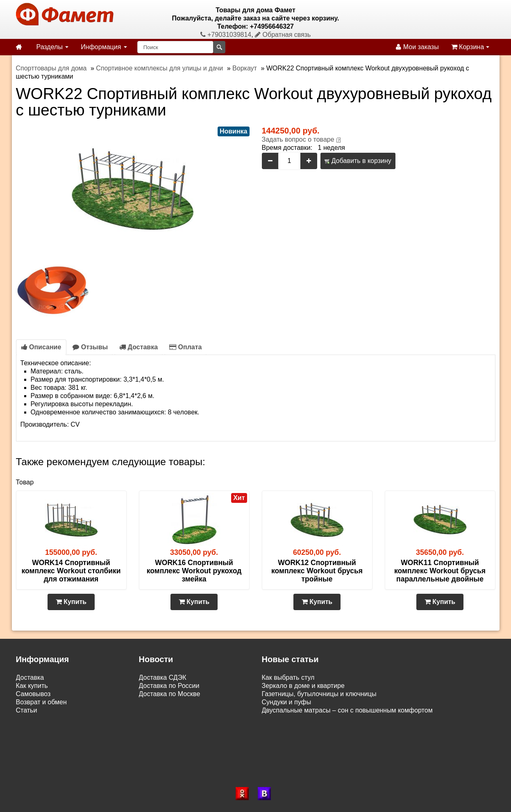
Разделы (53, 47)
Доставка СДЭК (163, 677)
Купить (71, 602)
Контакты (30, 718)
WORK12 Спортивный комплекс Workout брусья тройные (317, 571)
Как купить (32, 686)
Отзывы (90, 347)
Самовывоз (33, 694)
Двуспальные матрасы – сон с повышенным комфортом (347, 710)
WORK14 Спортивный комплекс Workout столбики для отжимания (71, 571)
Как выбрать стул (288, 677)
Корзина (470, 47)
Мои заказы (417, 47)
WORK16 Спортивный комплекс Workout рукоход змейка (194, 571)
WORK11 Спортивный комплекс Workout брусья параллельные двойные (440, 571)
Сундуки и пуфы (287, 702)
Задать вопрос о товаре (298, 139)
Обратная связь (283, 35)
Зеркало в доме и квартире (303, 686)
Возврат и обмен (41, 702)
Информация (104, 47)
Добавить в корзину (358, 161)
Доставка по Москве (170, 694)
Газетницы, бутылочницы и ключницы (319, 694)
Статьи (27, 710)
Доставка (139, 347)
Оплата (185, 347)
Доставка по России (169, 686)
